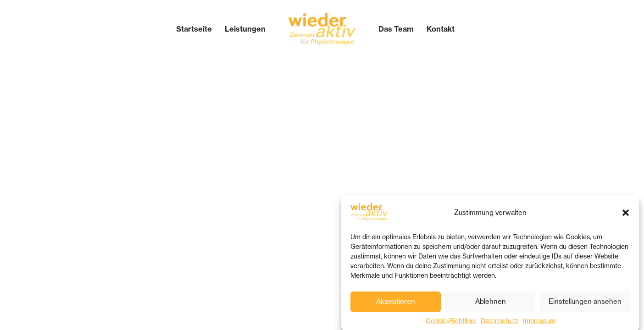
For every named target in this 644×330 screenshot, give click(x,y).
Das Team (396, 29)
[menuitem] (194, 29)
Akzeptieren (396, 304)
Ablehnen (491, 304)
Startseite (194, 29)
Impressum (539, 322)
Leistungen (245, 29)
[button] (626, 214)
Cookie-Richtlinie (451, 322)
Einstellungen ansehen (585, 304)
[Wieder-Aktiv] (322, 29)
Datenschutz (500, 322)
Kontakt (441, 29)
